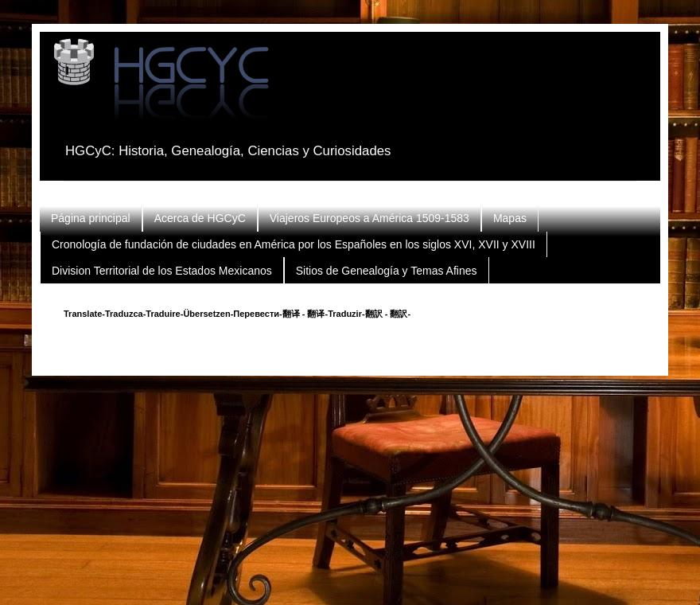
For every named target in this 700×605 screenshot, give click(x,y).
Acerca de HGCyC (200, 218)
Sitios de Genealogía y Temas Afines (387, 271)
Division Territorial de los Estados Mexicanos (162, 271)
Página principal (91, 218)
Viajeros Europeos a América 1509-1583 (369, 218)
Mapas (510, 218)
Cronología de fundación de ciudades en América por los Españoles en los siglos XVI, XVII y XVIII (294, 244)
